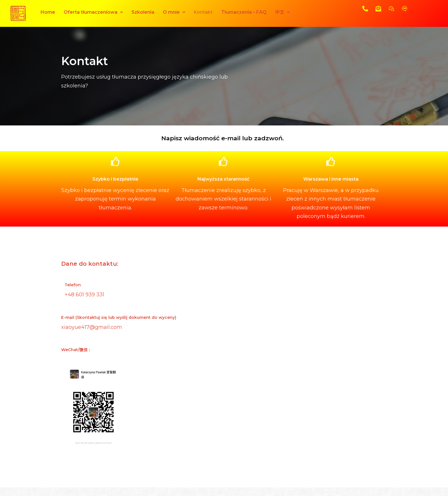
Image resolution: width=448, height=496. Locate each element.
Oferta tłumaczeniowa (93, 12)
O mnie (174, 12)
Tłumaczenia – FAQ (244, 12)
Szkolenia (143, 12)
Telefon (73, 285)
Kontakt (203, 12)
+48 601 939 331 (84, 295)
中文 (282, 12)
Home (48, 12)
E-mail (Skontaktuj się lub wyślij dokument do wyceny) (119, 317)
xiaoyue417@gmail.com (92, 327)
